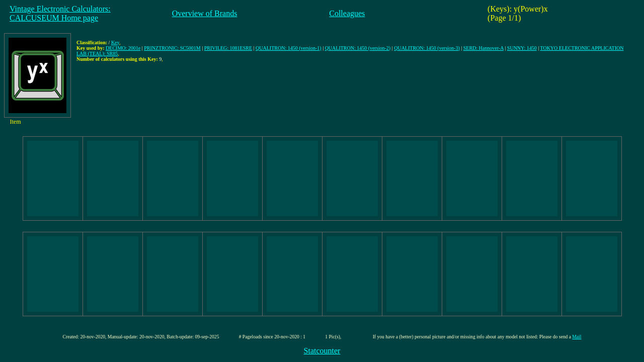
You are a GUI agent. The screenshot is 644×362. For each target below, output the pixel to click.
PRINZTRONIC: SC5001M (172, 48)
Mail (577, 337)
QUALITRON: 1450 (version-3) (427, 48)
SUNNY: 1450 (522, 48)
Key (115, 42)
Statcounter (322, 351)
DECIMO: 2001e (123, 48)
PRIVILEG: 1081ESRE (228, 48)
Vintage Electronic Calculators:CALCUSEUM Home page (60, 13)
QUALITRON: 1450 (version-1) (289, 48)
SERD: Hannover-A (484, 48)
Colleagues (347, 13)
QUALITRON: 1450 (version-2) (358, 48)
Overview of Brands (205, 13)
